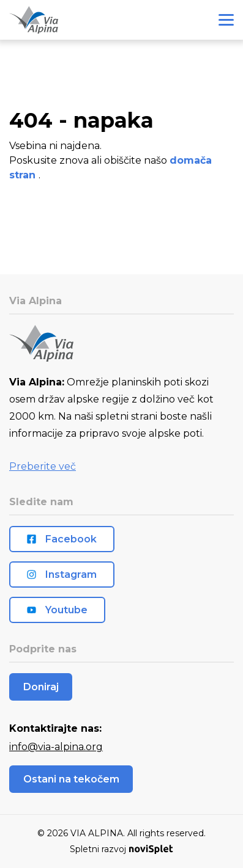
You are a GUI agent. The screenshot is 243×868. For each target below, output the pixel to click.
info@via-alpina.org (56, 747)
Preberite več (43, 466)
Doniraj (41, 687)
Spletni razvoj (121, 849)
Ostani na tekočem (71, 779)
